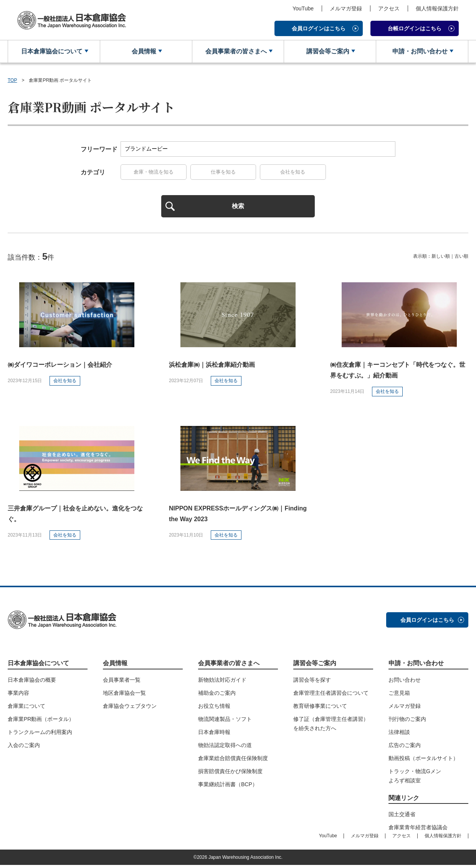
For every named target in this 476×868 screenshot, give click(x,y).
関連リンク (404, 801)
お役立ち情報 (214, 709)
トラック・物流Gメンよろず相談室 (415, 779)
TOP (12, 81)
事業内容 (18, 696)
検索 (238, 208)
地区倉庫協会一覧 (124, 696)
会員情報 (143, 52)
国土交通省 (402, 817)
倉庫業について (26, 709)
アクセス (389, 8)
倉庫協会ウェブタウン (130, 709)
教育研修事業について (320, 709)
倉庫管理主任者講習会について (331, 696)
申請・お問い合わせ (419, 52)
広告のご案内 (405, 748)
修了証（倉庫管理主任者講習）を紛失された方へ (331, 726)
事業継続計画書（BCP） (228, 787)
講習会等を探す (312, 682)
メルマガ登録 (346, 8)
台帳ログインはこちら (415, 28)
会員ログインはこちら (319, 28)
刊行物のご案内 (407, 722)
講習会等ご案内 (327, 52)
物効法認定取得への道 (225, 748)
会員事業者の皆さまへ (235, 52)
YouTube (303, 8)
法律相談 (399, 735)
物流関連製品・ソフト (225, 722)
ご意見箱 (399, 696)
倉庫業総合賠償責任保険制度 (233, 761)
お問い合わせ (405, 682)
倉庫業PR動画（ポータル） (41, 722)
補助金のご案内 (217, 696)
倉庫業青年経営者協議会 (418, 830)
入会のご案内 (24, 748)
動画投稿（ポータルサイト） (423, 761)
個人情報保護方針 (437, 8)
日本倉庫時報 (214, 735)
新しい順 (441, 259)
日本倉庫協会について (51, 52)
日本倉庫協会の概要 (32, 682)
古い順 (461, 259)
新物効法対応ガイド (222, 682)
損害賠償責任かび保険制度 (230, 774)
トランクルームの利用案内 (40, 735)
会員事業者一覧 (122, 682)
